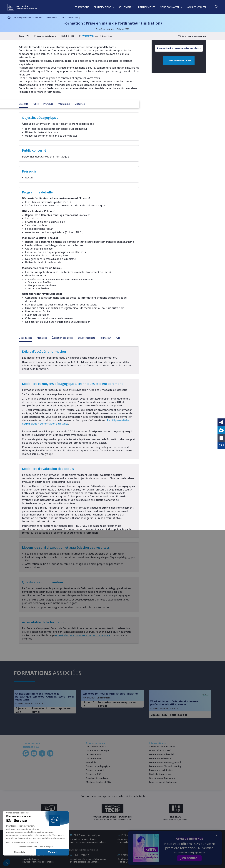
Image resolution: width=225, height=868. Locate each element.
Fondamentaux (52, 17)
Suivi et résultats (87, 338)
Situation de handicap (97, 778)
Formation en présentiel (161, 754)
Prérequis (48, 104)
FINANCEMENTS (147, 7)
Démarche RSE (93, 774)
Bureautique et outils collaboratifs (28, 17)
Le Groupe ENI (93, 754)
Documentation (94, 758)
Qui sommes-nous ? (96, 747)
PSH (118, 338)
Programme (64, 104)
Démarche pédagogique (98, 766)
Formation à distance (160, 758)
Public (36, 104)
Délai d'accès (25, 338)
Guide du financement (160, 774)
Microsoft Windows (70, 17)
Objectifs (23, 104)
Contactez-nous (31, 743)
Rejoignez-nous (31, 747)
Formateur (105, 338)
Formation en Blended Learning (165, 766)
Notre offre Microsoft (160, 750)
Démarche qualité (95, 770)
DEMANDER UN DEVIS (179, 60)
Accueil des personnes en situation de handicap (83, 635)
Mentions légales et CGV (98, 782)
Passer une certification (161, 770)
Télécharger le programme (192, 36)
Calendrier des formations (162, 747)
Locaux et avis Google (97, 750)
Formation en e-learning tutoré (165, 762)
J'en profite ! (189, 858)
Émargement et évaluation (163, 782)
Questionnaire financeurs (162, 778)
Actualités (91, 762)
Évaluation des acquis (62, 338)
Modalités (80, 104)
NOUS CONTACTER (197, 7)
